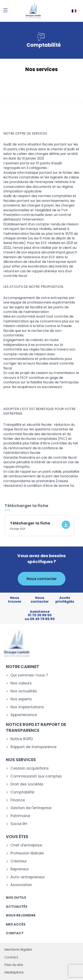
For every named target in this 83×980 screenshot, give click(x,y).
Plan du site (14, 965)
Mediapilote (14, 972)
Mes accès (16, 924)
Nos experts (21, 699)
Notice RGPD (22, 739)
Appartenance (24, 715)
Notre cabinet (22, 667)
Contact (15, 933)
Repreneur (20, 869)
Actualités (17, 907)
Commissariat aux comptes (36, 776)
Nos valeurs (21, 683)
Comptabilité (22, 792)
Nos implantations (27, 707)
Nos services (21, 760)
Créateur (19, 861)
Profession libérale (27, 853)
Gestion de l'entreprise (31, 808)
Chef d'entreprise (26, 845)
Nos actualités (24, 691)
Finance (18, 800)
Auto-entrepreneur (28, 877)
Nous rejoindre (21, 915)
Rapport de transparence (33, 747)
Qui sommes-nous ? (29, 675)
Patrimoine (20, 816)
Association (21, 885)
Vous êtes (17, 837)
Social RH (19, 824)
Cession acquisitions (30, 768)
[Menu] (5, 10)
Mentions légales (18, 949)
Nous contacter (42, 579)
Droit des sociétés (27, 784)
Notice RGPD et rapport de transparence (36, 727)
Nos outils (16, 898)
